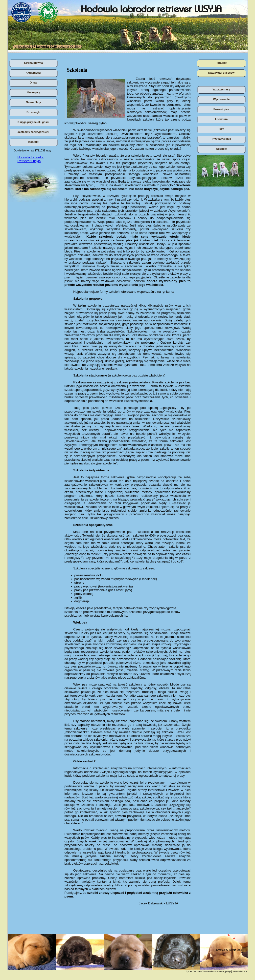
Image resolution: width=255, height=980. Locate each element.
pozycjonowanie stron (236, 971)
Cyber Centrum (194, 971)
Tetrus (233, 950)
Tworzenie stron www (213, 971)
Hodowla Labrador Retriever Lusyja (31, 159)
